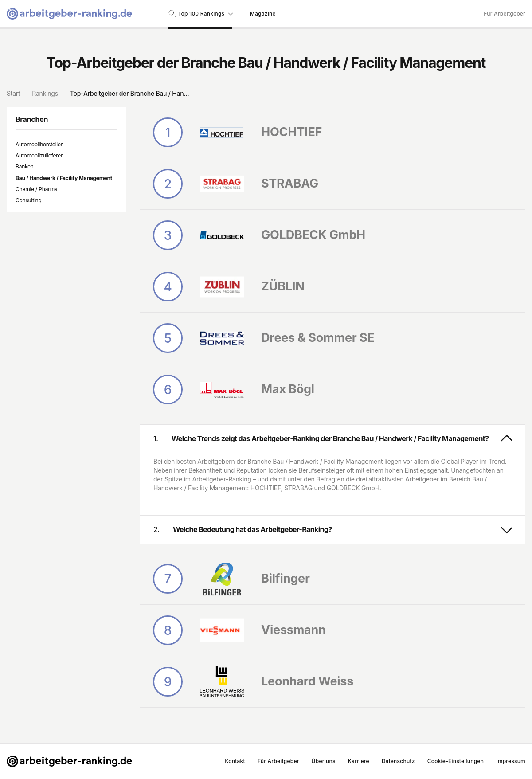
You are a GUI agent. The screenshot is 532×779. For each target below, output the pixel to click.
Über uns (324, 761)
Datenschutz (398, 761)
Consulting (29, 200)
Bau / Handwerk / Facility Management (64, 178)
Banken (25, 166)
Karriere (359, 761)
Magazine (263, 14)
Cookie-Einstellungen (456, 761)
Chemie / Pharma (36, 189)
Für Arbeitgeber (505, 14)
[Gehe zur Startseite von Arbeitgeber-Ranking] (69, 14)
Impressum (511, 761)
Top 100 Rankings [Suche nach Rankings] (200, 13)
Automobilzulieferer (39, 155)
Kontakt (235, 761)
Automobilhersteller (39, 144)
